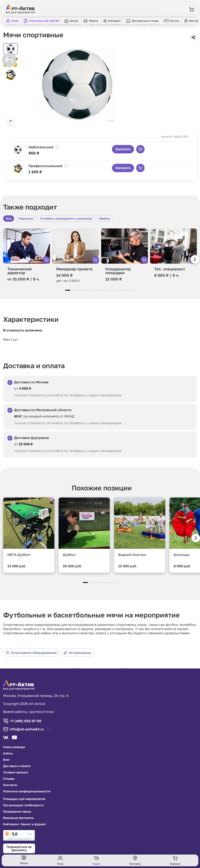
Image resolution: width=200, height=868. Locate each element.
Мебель (105, 218)
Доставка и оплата (17, 766)
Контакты (10, 785)
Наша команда (14, 747)
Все (9, 218)
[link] (19, 835)
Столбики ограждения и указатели (66, 218)
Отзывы (9, 779)
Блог (7, 760)
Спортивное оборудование (31, 653)
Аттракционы (77, 653)
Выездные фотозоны (18, 818)
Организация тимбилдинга (23, 805)
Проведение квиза (17, 812)
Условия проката (16, 772)
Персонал (26, 218)
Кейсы (8, 753)
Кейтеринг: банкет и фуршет (25, 824)
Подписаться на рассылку (19, 848)
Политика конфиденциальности (27, 791)
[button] (11, 121)
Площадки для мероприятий (24, 799)
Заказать (123, 149)
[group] (77, 85)
